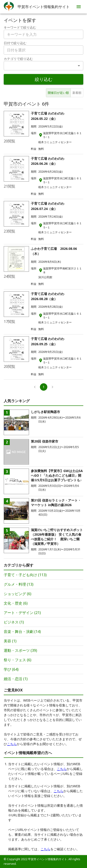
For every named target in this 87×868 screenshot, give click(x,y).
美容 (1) (10, 641)
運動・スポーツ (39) (20, 650)
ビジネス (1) (14, 622)
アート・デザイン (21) (22, 613)
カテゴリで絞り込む (18, 59)
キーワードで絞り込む (20, 27)
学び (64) (11, 669)
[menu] (79, 7)
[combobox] (43, 50)
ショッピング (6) (18, 594)
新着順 (77, 93)
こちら (12, 744)
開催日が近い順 (58, 93)
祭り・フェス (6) (18, 660)
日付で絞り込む (15, 43)
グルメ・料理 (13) (19, 584)
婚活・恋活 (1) (16, 679)
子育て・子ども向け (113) (25, 575)
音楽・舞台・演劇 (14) (22, 632)
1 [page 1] (44, 387)
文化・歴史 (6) (16, 603)
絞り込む (44, 79)
